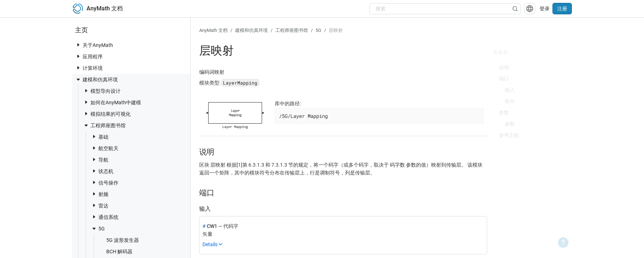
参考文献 (509, 135)
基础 (100, 137)
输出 (510, 101)
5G (98, 229)
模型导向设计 (102, 91)
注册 (562, 9)
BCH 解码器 (116, 251)
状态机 (102, 171)
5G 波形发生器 (119, 240)
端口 (504, 78)
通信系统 (105, 217)
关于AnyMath (94, 45)
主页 (81, 30)
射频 (100, 194)
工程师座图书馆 (104, 125)
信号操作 (105, 183)
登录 (545, 9)
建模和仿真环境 (97, 80)
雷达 (100, 206)
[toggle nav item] (78, 45)
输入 (510, 90)
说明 (504, 67)
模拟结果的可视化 (107, 114)
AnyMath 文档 (213, 30)
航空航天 (105, 148)
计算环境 (89, 68)
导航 (100, 160)
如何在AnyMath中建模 (112, 102)
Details (210, 244)
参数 (504, 113)
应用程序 (89, 56)
